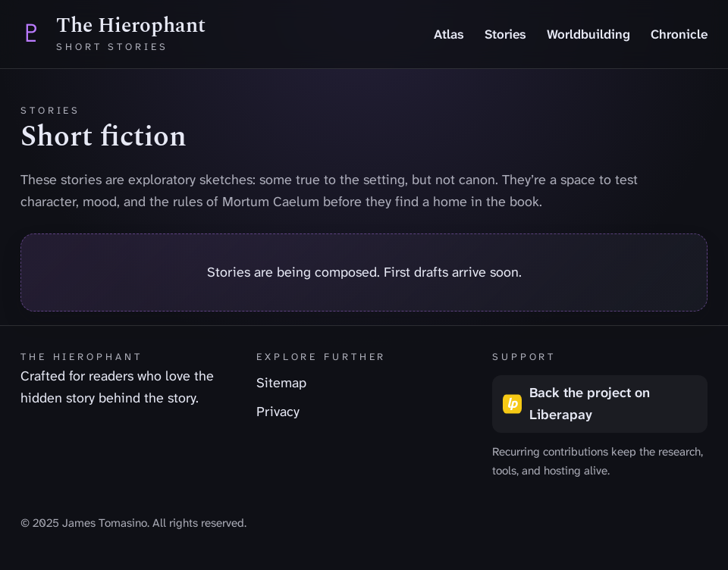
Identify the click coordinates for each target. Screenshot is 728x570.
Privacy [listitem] (278, 412)
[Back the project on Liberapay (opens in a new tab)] (600, 404)
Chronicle (679, 34)
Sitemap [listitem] (281, 383)
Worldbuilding (588, 34)
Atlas (449, 34)
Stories (505, 34)
